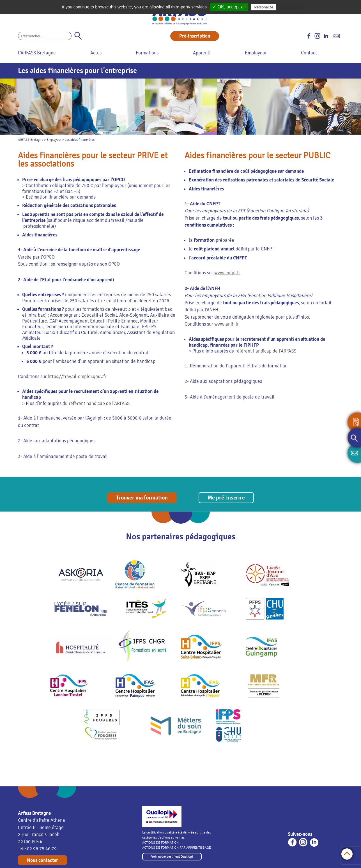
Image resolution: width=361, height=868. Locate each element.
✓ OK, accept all (229, 7)
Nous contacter (42, 860)
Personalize (264, 7)
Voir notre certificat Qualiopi (172, 857)
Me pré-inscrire (226, 498)
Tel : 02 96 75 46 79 (37, 849)
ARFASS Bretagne (31, 140)
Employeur (54, 140)
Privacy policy (291, 7)
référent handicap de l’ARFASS (99, 403)
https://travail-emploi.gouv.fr (77, 376)
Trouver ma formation (142, 498)
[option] (36, 107)
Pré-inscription (195, 36)
